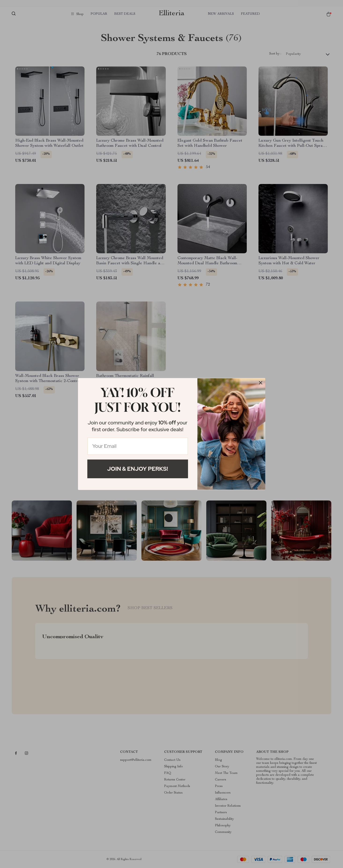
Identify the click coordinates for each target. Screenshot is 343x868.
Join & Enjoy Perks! (138, 469)
